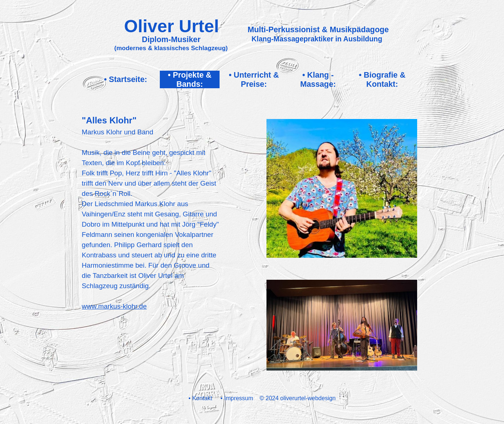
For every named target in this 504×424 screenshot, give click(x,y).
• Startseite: (126, 79)
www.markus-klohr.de (114, 306)
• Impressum (237, 398)
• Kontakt (200, 398)
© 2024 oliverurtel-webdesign (297, 398)
